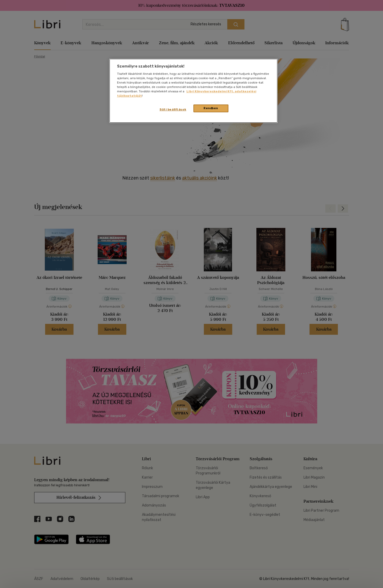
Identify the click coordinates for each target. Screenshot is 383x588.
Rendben (211, 108)
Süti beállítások (173, 109)
